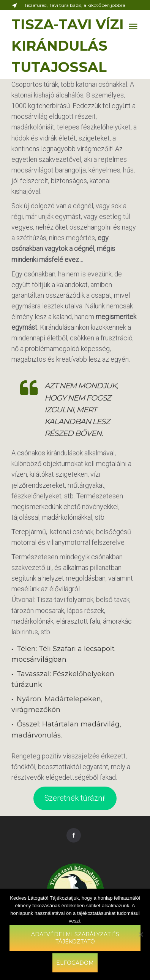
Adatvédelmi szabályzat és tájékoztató (75, 938)
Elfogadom (75, 963)
